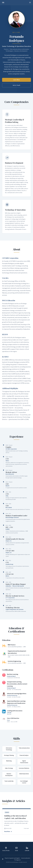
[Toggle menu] (30, 3)
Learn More (17, 80)
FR (3, 3)
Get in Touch (16, 85)
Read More (8, 832)
